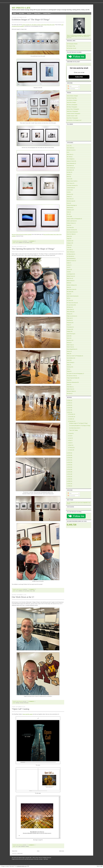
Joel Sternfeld (70, 256)
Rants (68, 338)
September (71, 421)
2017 (69, 460)
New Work (22, 13)
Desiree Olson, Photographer (73, 109)
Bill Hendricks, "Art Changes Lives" (74, 120)
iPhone (68, 245)
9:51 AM (25, 701)
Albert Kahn (69, 154)
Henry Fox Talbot (70, 234)
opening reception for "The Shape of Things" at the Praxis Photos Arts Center (38, 25)
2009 (69, 479)
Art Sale (69, 172)
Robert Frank (70, 347)
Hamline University (71, 230)
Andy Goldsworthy (71, 163)
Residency (69, 340)
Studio (68, 360)
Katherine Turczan (71, 261)
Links (68, 272)
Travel (68, 380)
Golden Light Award (71, 221)
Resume (29, 13)
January (71, 450)
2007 (69, 484)
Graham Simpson (71, 223)
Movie (68, 287)
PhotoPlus (69, 320)
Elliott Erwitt (69, 208)
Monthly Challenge (71, 285)
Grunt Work (69, 228)
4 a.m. (17, 242)
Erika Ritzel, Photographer (72, 118)
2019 (69, 455)
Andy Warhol (70, 166)
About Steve (37, 13)
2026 (69, 401)
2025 (69, 403)
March (70, 445)
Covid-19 (69, 190)
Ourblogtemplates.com (22, 866)
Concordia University (71, 185)
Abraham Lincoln (70, 150)
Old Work (69, 307)
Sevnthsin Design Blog (72, 98)
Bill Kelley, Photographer (72, 107)
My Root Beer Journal (71, 48)
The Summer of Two (71, 376)
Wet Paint (69, 393)
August (71, 433)
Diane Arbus (69, 199)
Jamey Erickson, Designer (72, 96)
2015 (69, 465)
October (71, 419)
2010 (69, 477)
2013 (69, 469)
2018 (69, 458)
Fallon (68, 212)
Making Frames (70, 276)
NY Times (69, 300)
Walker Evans (70, 389)
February (71, 447)
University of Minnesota (24, 703)
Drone (68, 203)
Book (20, 846)
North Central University (72, 296)
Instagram (69, 243)
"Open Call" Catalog (20, 709)
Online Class (70, 309)
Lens (68, 267)
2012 (69, 472)
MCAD (68, 283)
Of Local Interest (26, 242)
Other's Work (70, 312)
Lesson (68, 270)
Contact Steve (47, 13)
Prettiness (69, 329)
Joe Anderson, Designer (72, 100)
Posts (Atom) (20, 853)
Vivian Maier (69, 387)
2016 (69, 462)
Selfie (34, 591)
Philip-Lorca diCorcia (71, 316)
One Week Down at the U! (23, 597)
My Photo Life (21, 8)
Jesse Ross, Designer (71, 102)
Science (69, 351)
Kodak (68, 263)
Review (68, 343)
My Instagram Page (71, 46)
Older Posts (62, 851)
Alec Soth (69, 157)
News (68, 294)
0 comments (32, 241)
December (71, 414)
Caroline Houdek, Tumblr (72, 116)
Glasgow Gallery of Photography (74, 219)
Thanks (68, 371)
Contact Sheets (70, 188)
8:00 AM (25, 845)
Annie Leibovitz (70, 168)
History (68, 236)
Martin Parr (69, 278)
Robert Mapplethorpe (71, 349)
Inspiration (69, 241)
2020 (69, 453)
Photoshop (69, 323)
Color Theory (70, 183)
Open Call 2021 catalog (28, 714)
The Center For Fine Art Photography (75, 374)
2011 (69, 474)
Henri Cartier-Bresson (71, 232)
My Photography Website (72, 44)
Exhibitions (21, 242)
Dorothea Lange (70, 201)
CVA (68, 192)
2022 (69, 410)
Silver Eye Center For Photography (74, 356)
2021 (69, 412)
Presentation (69, 327)
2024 (69, 405)
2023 (69, 408)
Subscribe (79, 77)
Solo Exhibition (70, 358)
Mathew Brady (70, 281)
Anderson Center (70, 161)
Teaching (17, 703)
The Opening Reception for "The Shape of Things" (33, 249)
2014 (69, 467)
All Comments (71, 89)
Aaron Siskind (70, 148)
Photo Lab (69, 318)
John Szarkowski (70, 259)
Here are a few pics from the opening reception (22, 234)
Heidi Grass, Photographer (72, 111)
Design (68, 197)
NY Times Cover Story (72, 303)
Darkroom (69, 194)
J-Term (68, 247)
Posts (70, 86)
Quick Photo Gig (70, 334)
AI (67, 152)
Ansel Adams (70, 170)
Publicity (27, 846)
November (71, 417)
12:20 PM (25, 241)
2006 (69, 486)
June (70, 438)
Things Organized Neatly (72, 378)
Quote (68, 336)
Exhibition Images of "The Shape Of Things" (31, 20)
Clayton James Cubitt (71, 181)
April (70, 443)
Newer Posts (15, 851)
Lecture (68, 265)
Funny (68, 216)
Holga (68, 239)
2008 (69, 481)
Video (68, 385)
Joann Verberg (70, 252)
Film (68, 214)
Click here (86, 36)
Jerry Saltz (69, 250)
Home (15, 13)
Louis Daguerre (70, 274)
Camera (69, 179)
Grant (68, 225)
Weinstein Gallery (71, 391)
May (70, 440)
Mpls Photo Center (71, 289)
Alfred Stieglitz (70, 159)
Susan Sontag (70, 362)
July (70, 436)
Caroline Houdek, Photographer (74, 114)
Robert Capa (70, 345)
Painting (69, 314)
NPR (68, 298)
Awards (68, 174)
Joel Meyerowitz (70, 254)
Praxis (31, 242)
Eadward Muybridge (71, 205)
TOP (101, 866)
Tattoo (68, 365)
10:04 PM (25, 589)
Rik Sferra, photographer (72, 105)
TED (68, 369)
